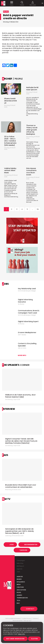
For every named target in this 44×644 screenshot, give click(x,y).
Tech (18, 600)
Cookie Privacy (26, 618)
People (19, 592)
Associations (21, 590)
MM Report (20, 566)
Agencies (20, 577)
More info (22, 355)
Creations (20, 587)
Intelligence (21, 582)
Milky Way (20, 563)
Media (19, 584)
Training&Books (22, 598)
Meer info (21, 634)
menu (12, 3)
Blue (18, 603)
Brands (19, 579)
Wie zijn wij (27, 621)
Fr (42, 3)
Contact (30, 609)
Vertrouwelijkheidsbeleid (13, 618)
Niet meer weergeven (15, 639)
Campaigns (21, 560)
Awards (19, 595)
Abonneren (33, 3)
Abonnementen (31, 545)
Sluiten (34, 639)
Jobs (12, 545)
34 (38, 209)
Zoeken (22, 3)
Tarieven (23, 550)
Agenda (19, 569)
